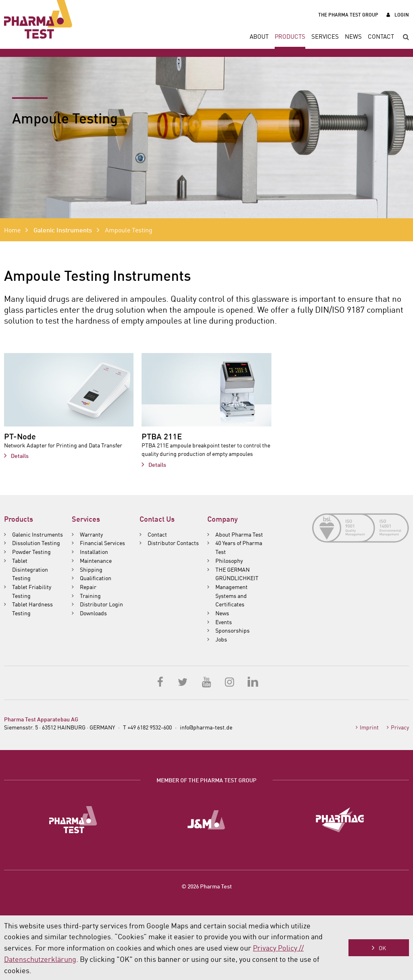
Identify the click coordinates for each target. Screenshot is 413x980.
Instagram (229, 681)
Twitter (184, 681)
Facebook (161, 681)
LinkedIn (252, 681)
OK (382, 948)
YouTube (206, 681)
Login (402, 14)
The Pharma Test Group (348, 14)
